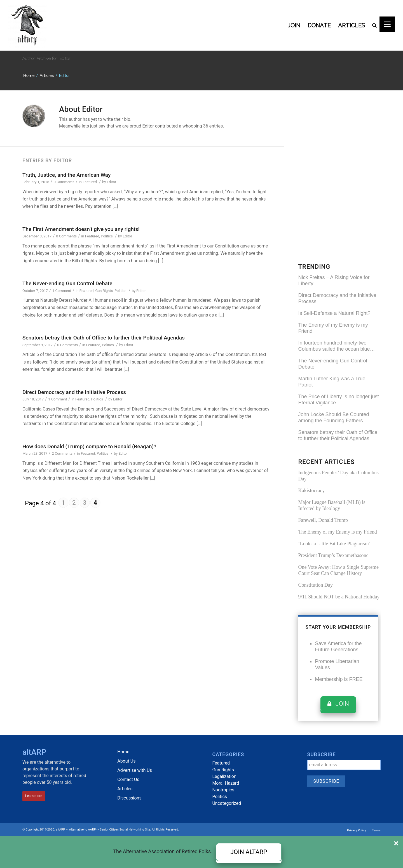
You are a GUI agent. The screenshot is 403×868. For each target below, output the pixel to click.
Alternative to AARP (83, 830)
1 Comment (62, 291)
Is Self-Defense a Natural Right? (334, 313)
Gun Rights (104, 291)
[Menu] (387, 24)
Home (29, 76)
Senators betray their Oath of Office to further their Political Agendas (104, 338)
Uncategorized (227, 803)
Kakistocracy (311, 490)
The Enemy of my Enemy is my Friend (337, 532)
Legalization (224, 776)
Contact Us (128, 779)
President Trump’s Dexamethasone (333, 555)
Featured (90, 182)
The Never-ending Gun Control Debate (67, 283)
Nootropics (223, 790)
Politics (107, 236)
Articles (47, 76)
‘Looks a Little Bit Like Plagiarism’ (334, 544)
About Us (126, 761)
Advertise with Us (135, 770)
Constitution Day (315, 585)
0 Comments (64, 182)
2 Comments (62, 453)
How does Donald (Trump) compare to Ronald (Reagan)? (89, 446)
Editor (112, 182)
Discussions (129, 798)
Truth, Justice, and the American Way (66, 175)
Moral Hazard (226, 783)
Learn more (34, 796)
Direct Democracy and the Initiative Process (74, 392)
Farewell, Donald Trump (323, 520)
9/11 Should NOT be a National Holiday (339, 597)
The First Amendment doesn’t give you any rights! (81, 229)
